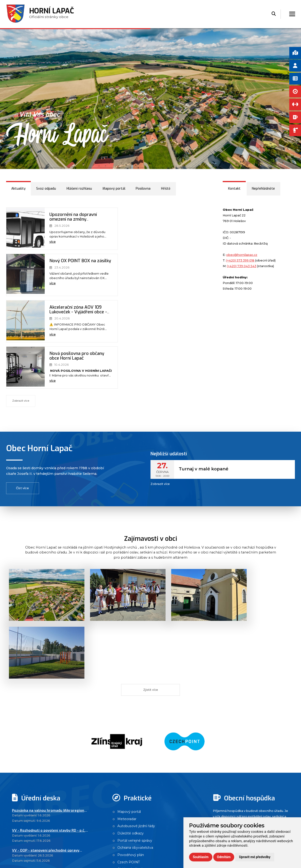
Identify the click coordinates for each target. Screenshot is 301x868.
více (49, 242)
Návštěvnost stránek (135, 732)
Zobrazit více (21, 308)
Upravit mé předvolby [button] (255, 857)
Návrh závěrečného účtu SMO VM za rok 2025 (46, 745)
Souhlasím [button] (201, 857)
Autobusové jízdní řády (137, 680)
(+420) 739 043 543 (242, 266)
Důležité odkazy (131, 687)
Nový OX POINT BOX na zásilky (172, 217)
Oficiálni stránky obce (52, 14)
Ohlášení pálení (131, 724)
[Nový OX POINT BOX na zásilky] (127, 229)
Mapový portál (130, 665)
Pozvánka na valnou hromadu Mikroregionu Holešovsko (49, 664)
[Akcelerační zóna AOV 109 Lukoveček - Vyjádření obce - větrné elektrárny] (24, 275)
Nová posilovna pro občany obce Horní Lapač (174, 264)
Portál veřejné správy (135, 695)
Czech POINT (129, 717)
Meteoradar (127, 672)
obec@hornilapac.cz (242, 255)
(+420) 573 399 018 (241, 260)
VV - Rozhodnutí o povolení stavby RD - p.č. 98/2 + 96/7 (49, 684)
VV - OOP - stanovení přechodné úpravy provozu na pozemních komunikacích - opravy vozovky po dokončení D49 (46, 704)
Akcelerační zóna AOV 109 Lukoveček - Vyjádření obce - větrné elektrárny (72, 266)
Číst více (22, 396)
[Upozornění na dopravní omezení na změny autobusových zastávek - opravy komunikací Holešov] (24, 229)
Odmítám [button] (224, 857)
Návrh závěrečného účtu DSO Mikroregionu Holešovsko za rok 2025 (49, 724)
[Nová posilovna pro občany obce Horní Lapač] (127, 275)
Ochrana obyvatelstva (136, 702)
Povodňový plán (132, 710)
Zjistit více (151, 542)
